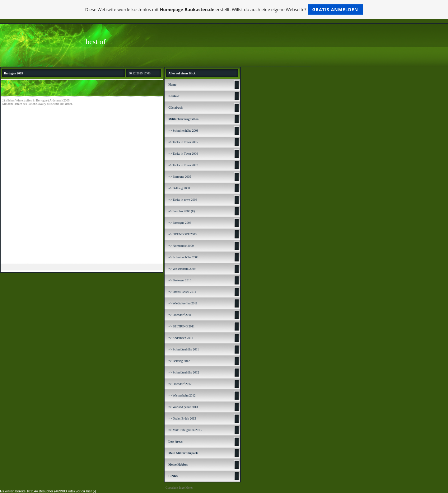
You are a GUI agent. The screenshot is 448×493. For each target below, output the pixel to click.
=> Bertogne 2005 (180, 177)
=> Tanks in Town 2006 (183, 154)
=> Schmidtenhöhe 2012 (184, 372)
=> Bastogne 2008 (180, 223)
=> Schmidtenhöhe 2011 (184, 349)
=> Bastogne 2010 (180, 280)
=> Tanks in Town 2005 (183, 142)
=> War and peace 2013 (183, 407)
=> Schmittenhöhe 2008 (183, 131)
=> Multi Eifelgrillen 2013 (185, 430)
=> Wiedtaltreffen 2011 (183, 303)
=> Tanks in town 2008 (183, 200)
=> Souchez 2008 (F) (182, 211)
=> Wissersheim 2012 (182, 395)
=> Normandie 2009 (181, 246)
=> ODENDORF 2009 (182, 234)
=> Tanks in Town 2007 (183, 165)
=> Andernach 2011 (181, 338)
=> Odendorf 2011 (180, 315)
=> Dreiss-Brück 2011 (182, 292)
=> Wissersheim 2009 (182, 269)
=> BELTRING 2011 (181, 326)
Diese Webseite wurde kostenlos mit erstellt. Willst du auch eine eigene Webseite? (224, 9)
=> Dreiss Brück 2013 (182, 418)
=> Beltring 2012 (179, 361)
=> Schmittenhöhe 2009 (183, 257)
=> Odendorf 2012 (180, 384)
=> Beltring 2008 (179, 188)
